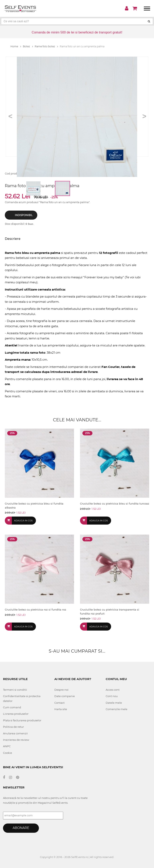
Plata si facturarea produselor (22, 720)
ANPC (7, 746)
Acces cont (113, 690)
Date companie (65, 696)
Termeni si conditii (15, 690)
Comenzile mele (117, 709)
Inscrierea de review (16, 740)
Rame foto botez (46, 46)
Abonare (21, 828)
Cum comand (12, 707)
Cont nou (112, 696)
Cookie (8, 753)
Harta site (61, 709)
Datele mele (114, 703)
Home (16, 46)
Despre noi (61, 690)
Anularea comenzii (15, 733)
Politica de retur (13, 727)
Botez (28, 46)
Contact (59, 703)
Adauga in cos (23, 521)
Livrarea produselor (16, 714)
